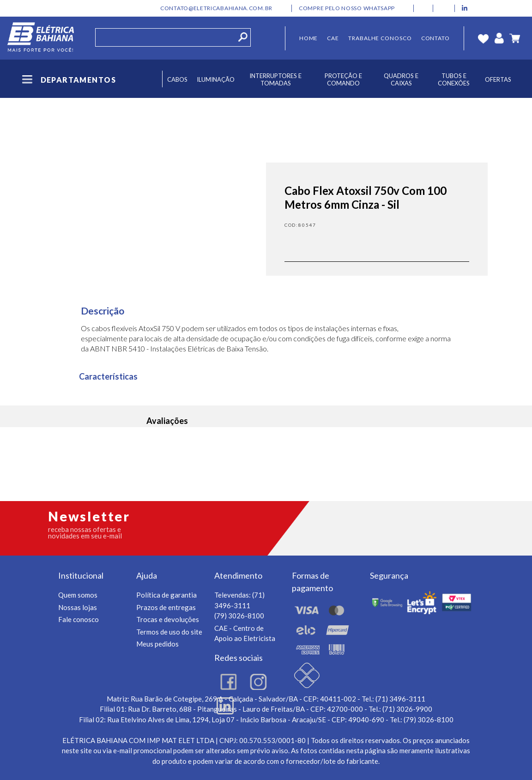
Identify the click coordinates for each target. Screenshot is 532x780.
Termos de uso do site (169, 632)
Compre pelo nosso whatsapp (347, 8)
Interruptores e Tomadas (275, 79)
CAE (333, 38)
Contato (435, 38)
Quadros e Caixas (401, 79)
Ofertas (498, 79)
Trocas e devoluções (168, 619)
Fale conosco (79, 619)
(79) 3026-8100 (239, 616)
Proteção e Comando (343, 79)
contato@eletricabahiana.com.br (216, 8)
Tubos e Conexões (454, 79)
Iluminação (216, 79)
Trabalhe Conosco (380, 38)
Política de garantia (166, 595)
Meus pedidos (157, 644)
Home (309, 38)
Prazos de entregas (166, 607)
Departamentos (68, 80)
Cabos (177, 79)
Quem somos (78, 595)
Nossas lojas (78, 607)
